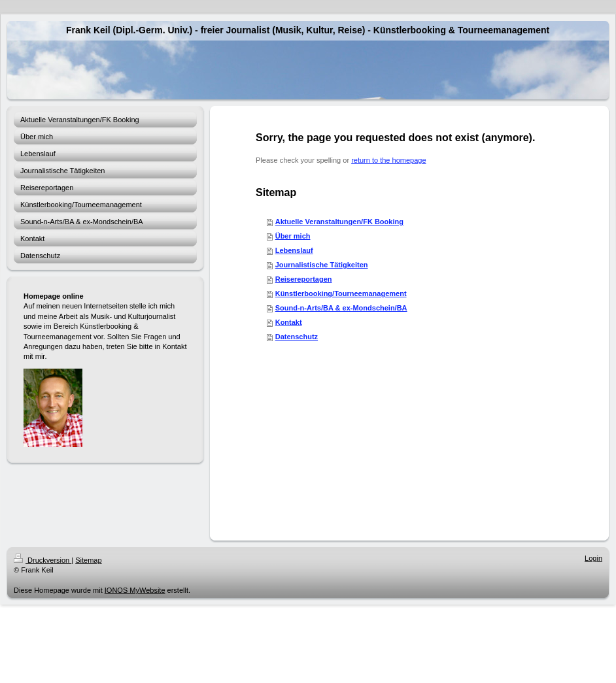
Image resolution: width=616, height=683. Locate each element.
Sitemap (88, 560)
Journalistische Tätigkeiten (322, 265)
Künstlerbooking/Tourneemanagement (341, 293)
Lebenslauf (294, 250)
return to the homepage (388, 160)
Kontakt (289, 322)
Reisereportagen (304, 279)
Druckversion (43, 560)
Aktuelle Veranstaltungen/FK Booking (339, 222)
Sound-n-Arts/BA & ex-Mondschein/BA (341, 308)
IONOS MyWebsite (135, 590)
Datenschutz (297, 337)
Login (593, 558)
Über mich (293, 236)
